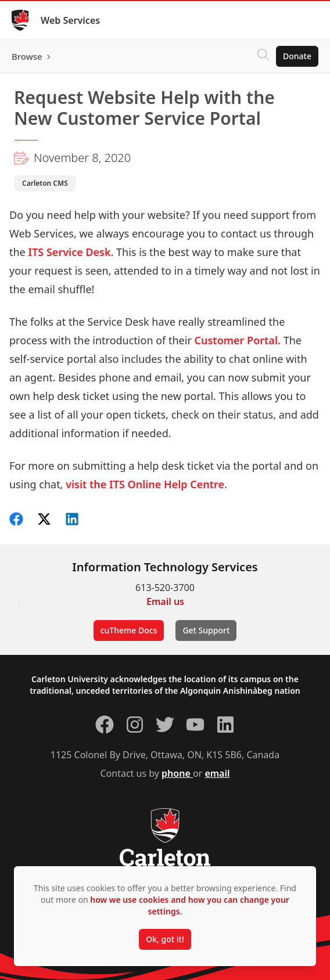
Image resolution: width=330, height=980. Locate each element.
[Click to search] (263, 56)
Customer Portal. (239, 340)
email (217, 773)
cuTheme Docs (129, 630)
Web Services (70, 20)
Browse (27, 56)
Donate (297, 56)
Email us (165, 601)
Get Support (206, 630)
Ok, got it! (165, 939)
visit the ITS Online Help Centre (145, 484)
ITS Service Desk (69, 252)
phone (177, 773)
